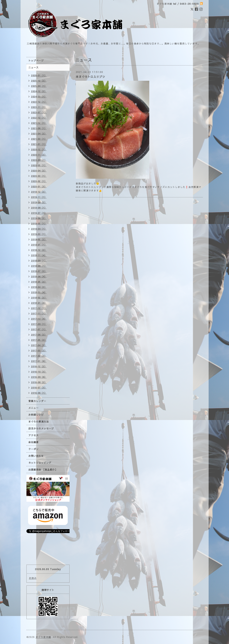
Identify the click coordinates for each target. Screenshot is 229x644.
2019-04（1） (39, 229)
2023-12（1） (39, 102)
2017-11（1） (39, 313)
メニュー (33, 408)
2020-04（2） (39, 171)
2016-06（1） (39, 393)
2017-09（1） (39, 324)
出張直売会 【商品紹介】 (43, 470)
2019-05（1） (39, 224)
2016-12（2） (39, 366)
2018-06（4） (39, 276)
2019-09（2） (39, 202)
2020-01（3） (39, 186)
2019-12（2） (39, 192)
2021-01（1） (39, 144)
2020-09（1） (39, 160)
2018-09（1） (39, 261)
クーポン (33, 449)
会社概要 (33, 442)
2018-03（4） (39, 292)
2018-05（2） (39, 282)
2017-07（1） (39, 329)
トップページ (36, 61)
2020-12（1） (39, 149)
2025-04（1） (39, 86)
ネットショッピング (40, 463)
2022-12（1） (39, 118)
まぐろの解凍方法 (39, 422)
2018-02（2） (39, 298)
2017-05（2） (39, 340)
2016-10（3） (39, 372)
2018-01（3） (39, 303)
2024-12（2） (39, 91)
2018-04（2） (39, 287)
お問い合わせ (36, 456)
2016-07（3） (39, 388)
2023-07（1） (39, 112)
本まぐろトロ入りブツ (91, 77)
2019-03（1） (39, 234)
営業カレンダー (37, 401)
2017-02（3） (39, 356)
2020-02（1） (39, 181)
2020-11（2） (39, 155)
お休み (33, 578)
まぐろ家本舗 (43, 637)
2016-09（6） (39, 377)
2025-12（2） (39, 81)
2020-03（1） (39, 176)
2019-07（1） (39, 213)
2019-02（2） (39, 239)
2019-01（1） (39, 245)
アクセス (33, 435)
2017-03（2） (39, 351)
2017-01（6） (39, 361)
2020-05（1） (39, 165)
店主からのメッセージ (41, 428)
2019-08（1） (39, 208)
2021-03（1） (39, 139)
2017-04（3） (39, 345)
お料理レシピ (36, 415)
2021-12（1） (39, 123)
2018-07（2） (39, 271)
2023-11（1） (39, 107)
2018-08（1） (39, 266)
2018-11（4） (39, 255)
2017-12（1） (39, 308)
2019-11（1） (39, 197)
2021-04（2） (39, 134)
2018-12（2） (39, 250)
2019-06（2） (39, 218)
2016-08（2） (39, 382)
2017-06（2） (39, 335)
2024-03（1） (39, 97)
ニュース (33, 67)
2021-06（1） (39, 128)
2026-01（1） (39, 75)
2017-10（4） (39, 319)
